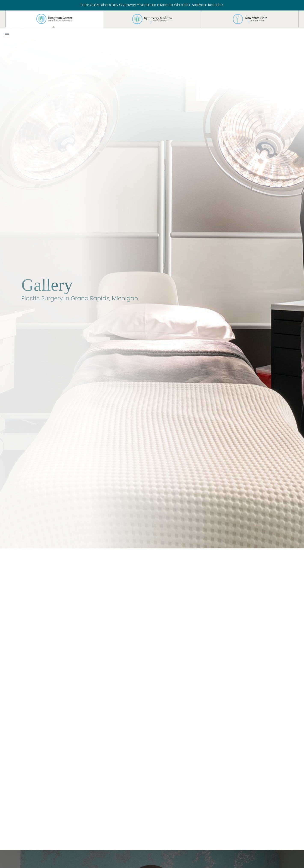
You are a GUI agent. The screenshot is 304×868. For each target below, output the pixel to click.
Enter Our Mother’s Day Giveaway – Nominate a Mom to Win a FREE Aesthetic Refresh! (152, 5)
